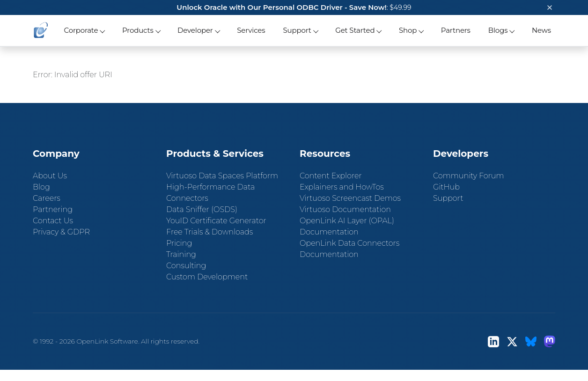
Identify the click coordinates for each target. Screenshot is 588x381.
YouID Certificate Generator (216, 221)
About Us (50, 176)
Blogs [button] (498, 30)
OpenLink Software (107, 341)
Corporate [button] (81, 30)
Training (181, 254)
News (541, 30)
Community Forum (469, 176)
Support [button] (297, 30)
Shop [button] (408, 30)
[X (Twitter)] (512, 341)
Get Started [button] (355, 30)
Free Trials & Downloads (209, 232)
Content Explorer (331, 176)
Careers (47, 198)
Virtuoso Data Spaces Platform (222, 176)
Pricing (179, 243)
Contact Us (53, 221)
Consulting (186, 266)
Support (448, 198)
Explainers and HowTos (342, 187)
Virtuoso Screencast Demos (350, 198)
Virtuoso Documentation (345, 209)
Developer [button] (195, 30)
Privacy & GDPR (61, 232)
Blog (41, 187)
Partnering (53, 209)
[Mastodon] (550, 341)
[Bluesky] (531, 341)
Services (251, 30)
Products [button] (138, 30)
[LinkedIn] (493, 341)
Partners (456, 30)
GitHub (446, 187)
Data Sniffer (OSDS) (202, 209)
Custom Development (207, 277)
